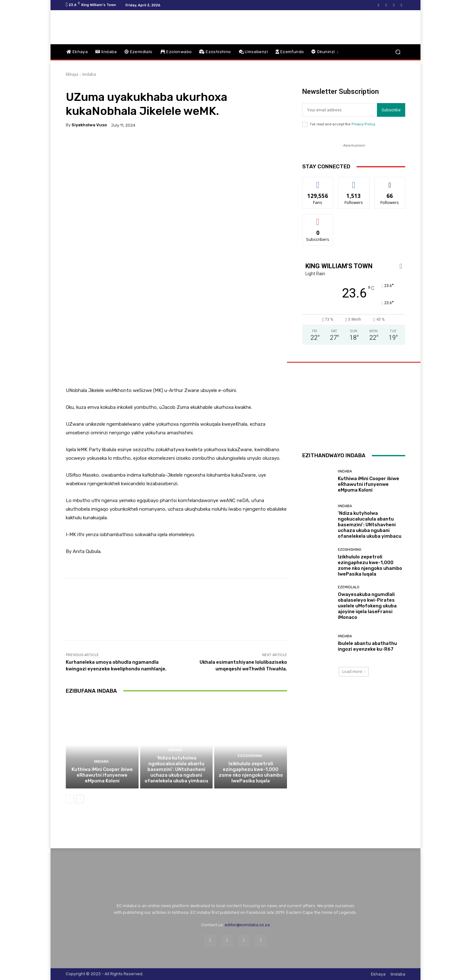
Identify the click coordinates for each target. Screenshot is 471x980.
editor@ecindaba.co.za (247, 925)
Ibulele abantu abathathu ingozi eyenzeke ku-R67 (367, 646)
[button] (398, 52)
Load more (354, 672)
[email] (340, 110)
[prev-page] (70, 799)
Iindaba (89, 74)
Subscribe (391, 110)
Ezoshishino (250, 756)
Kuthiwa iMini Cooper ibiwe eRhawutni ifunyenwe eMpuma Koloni (102, 775)
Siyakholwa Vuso (89, 125)
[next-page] (80, 799)
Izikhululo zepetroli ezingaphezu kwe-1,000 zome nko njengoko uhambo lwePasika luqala (251, 772)
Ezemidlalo (349, 587)
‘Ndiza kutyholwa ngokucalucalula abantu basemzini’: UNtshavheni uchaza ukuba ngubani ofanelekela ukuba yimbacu (176, 769)
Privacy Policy (363, 124)
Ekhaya (72, 74)
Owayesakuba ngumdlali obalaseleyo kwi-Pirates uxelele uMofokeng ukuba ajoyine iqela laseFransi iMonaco (367, 606)
